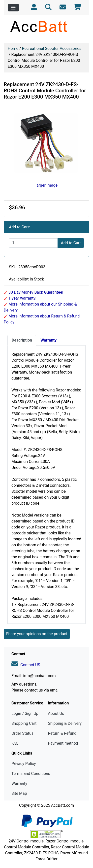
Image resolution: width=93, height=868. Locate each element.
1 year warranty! (22, 298)
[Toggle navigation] (13, 8)
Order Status (22, 733)
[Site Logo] (46, 26)
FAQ (15, 743)
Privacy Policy (24, 764)
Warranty (19, 783)
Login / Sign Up (25, 713)
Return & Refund (62, 733)
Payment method (63, 743)
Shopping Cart (24, 723)
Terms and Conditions (31, 774)
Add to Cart (71, 243)
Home (13, 49)
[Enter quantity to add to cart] (33, 243)
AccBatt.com (62, 805)
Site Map (19, 793)
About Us (56, 713)
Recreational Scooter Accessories (52, 49)
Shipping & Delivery (65, 723)
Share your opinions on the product (37, 634)
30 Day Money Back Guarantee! (35, 292)
